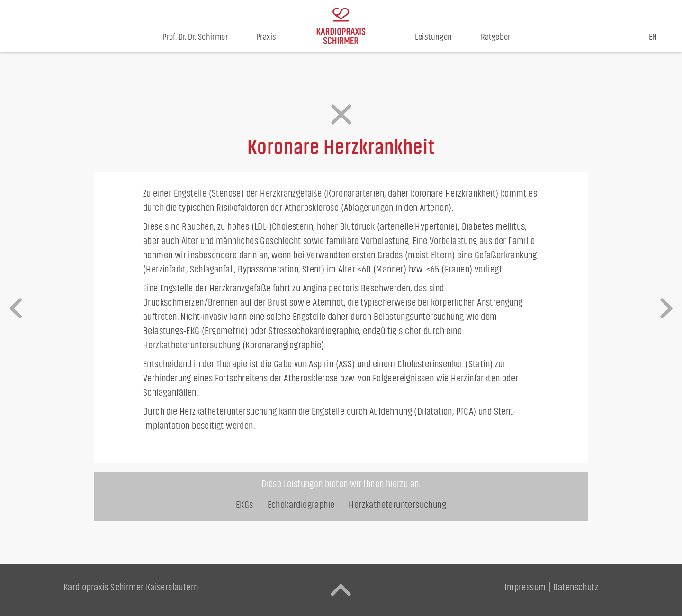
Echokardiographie (301, 505)
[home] (341, 26)
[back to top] (341, 590)
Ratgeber (496, 37)
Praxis (266, 37)
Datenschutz (576, 587)
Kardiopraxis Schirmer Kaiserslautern (131, 587)
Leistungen (434, 37)
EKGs (245, 505)
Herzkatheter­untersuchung (397, 505)
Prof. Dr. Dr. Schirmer (195, 37)
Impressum (525, 587)
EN (653, 37)
